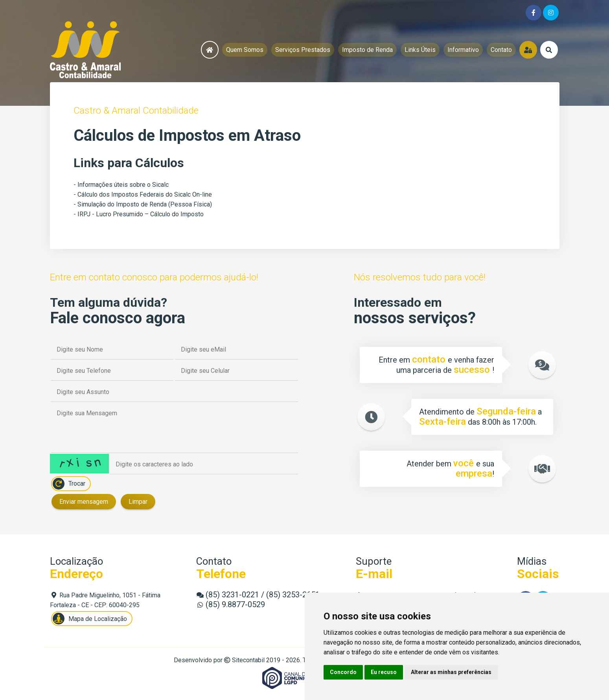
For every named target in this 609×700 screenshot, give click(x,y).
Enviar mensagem (84, 502)
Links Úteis (420, 50)
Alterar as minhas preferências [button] (451, 672)
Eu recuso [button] (384, 672)
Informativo (463, 50)
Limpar (138, 502)
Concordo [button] (343, 672)
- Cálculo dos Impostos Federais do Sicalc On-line (143, 194)
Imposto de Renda (367, 50)
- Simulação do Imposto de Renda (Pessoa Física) (143, 204)
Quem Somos (245, 50)
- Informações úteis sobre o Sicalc (121, 185)
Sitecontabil (248, 660)
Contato (501, 50)
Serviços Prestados (303, 50)
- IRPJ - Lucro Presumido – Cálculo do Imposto (139, 214)
